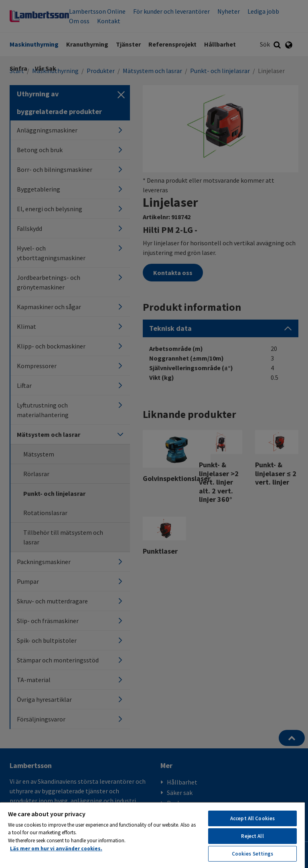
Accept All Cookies (252, 818)
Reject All (252, 836)
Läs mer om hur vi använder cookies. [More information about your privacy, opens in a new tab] (56, 849)
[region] (152, 835)
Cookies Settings (253, 854)
